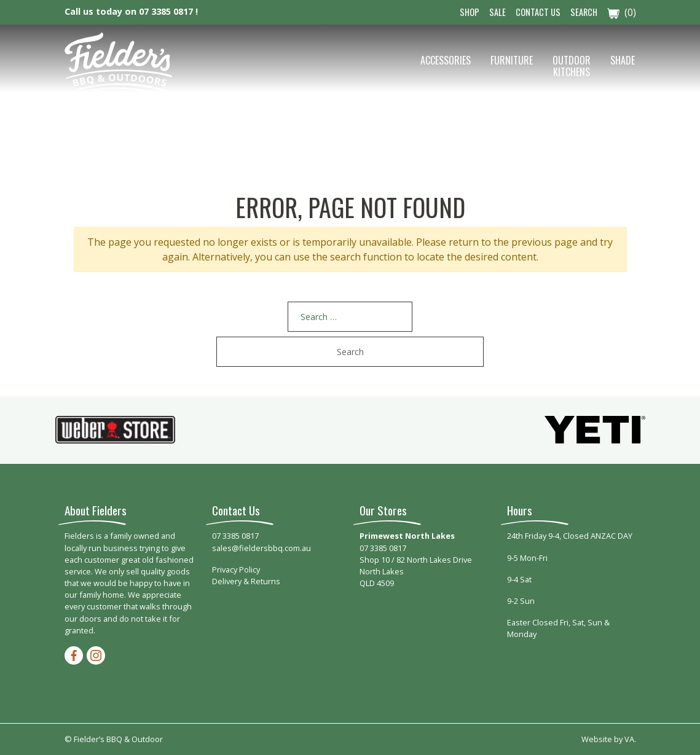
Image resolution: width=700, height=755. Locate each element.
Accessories (446, 60)
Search (584, 12)
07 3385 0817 (235, 536)
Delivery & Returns (246, 581)
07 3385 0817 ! (168, 11)
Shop (470, 12)
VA (629, 739)
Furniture (512, 60)
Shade (623, 60)
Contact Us (538, 12)
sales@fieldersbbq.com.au (262, 548)
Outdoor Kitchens (572, 66)
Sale (497, 12)
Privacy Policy (236, 569)
